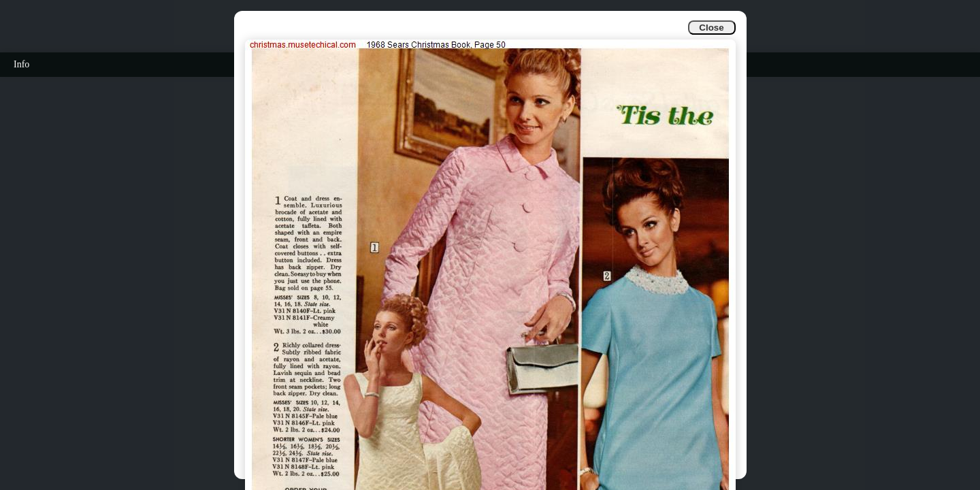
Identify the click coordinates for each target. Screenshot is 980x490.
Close (711, 28)
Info (21, 64)
